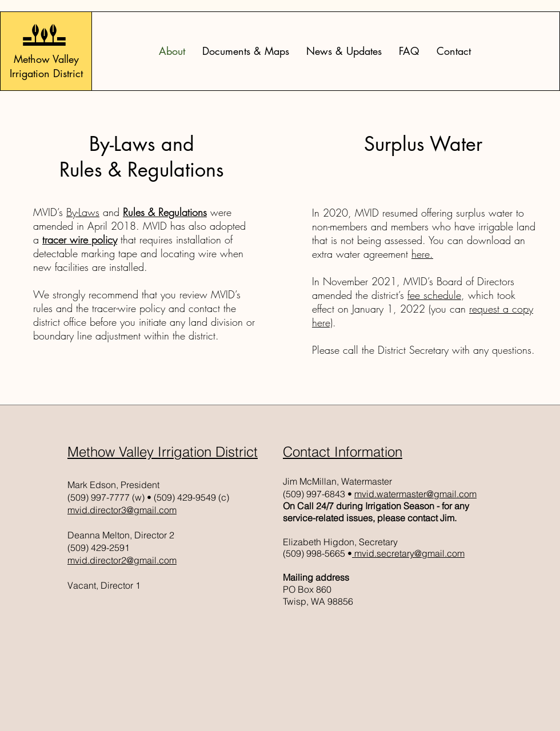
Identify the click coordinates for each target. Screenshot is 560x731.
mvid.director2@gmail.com (122, 560)
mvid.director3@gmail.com (122, 510)
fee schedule (434, 295)
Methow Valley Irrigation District (163, 452)
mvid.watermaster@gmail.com (415, 494)
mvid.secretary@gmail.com (408, 553)
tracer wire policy (80, 239)
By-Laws (83, 212)
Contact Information (343, 452)
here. (422, 254)
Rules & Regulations (165, 212)
